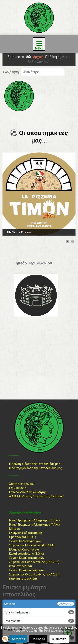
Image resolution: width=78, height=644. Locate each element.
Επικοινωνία (18, 488)
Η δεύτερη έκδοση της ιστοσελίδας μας (36, 468)
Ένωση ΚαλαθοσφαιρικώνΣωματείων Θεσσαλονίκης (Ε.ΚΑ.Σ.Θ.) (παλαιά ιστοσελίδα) (34, 574)
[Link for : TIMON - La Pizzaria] (39, 194)
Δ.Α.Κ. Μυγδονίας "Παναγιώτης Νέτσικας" (37, 496)
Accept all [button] (18, 639)
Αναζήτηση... (12, 72)
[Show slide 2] (73, 241)
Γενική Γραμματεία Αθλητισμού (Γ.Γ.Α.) (34, 520)
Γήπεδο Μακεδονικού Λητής (28, 492)
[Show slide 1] (67, 241)
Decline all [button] (38, 639)
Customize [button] (59, 639)
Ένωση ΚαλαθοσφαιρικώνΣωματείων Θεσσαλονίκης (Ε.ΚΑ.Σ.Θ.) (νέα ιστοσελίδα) (34, 562)
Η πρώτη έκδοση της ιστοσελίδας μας (35, 464)
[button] (5, 639)
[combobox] (42, 72)
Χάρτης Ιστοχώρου (22, 484)
